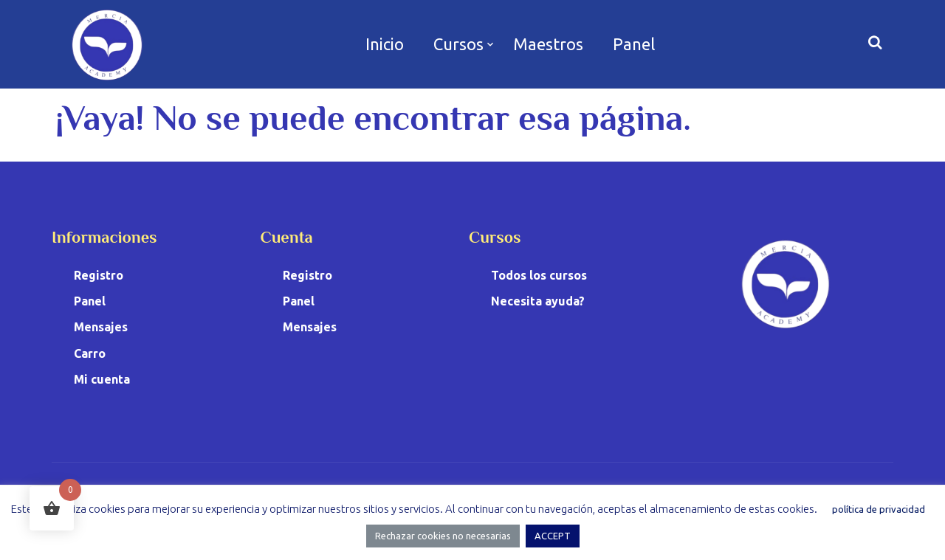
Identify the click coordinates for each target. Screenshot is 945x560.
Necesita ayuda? (538, 301)
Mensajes (101, 327)
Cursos (458, 44)
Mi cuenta (102, 379)
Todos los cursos (539, 275)
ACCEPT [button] (553, 536)
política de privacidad (879, 509)
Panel (634, 44)
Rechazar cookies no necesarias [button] (443, 536)
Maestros (548, 44)
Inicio (385, 44)
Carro (90, 353)
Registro (99, 275)
